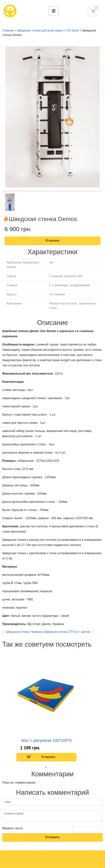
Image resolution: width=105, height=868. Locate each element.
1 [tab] (46, 766)
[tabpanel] (46, 708)
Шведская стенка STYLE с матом (67, 632)
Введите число (13, 828)
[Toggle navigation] (54, 11)
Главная (8, 30)
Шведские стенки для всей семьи (40, 30)
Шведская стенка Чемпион (25, 632)
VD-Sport (73, 30)
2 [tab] (49, 766)
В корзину (41, 757)
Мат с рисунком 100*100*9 (46, 740)
